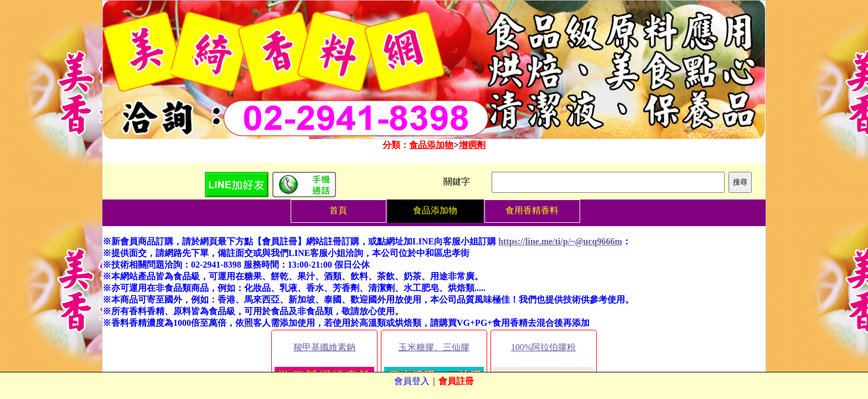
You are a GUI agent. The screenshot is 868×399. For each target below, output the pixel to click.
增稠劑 (472, 145)
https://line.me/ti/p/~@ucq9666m (560, 241)
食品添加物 (431, 145)
